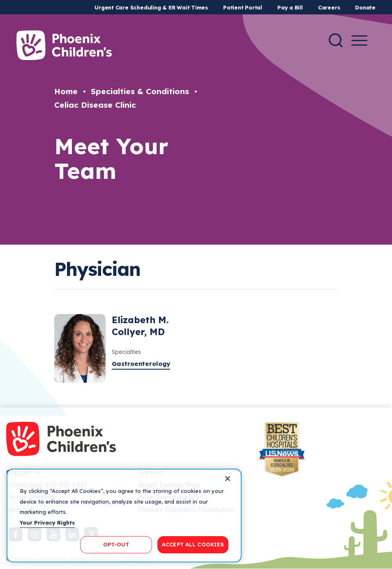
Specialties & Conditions (140, 91)
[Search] (336, 40)
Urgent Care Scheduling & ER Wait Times (151, 7)
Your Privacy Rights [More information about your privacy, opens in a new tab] (47, 523)
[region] (124, 516)
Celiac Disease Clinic (95, 105)
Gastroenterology (141, 364)
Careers (329, 7)
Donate (365, 7)
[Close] (228, 479)
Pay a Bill (290, 7)
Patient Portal (243, 7)
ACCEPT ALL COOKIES (193, 544)
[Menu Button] (359, 40)
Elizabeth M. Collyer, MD (140, 326)
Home (66, 91)
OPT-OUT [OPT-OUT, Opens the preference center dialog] (116, 544)
